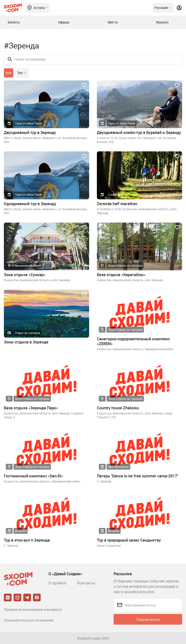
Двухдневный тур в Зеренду (30, 132)
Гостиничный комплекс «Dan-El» (33, 476)
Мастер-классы (118, 467)
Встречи (21, 531)
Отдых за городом (27, 333)
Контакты (86, 583)
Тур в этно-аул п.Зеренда (27, 540)
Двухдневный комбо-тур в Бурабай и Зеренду (139, 132)
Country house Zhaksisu (118, 408)
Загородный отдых (28, 265)
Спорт (112, 194)
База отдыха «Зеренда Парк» (31, 408)
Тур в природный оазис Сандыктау (129, 540)
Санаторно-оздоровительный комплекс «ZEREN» (133, 341)
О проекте (57, 583)
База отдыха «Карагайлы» (121, 275)
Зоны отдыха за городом (125, 265)
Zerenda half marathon (117, 204)
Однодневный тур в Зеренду (30, 204)
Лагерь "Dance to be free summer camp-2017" (138, 476)
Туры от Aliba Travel (29, 123)
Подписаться (148, 619)
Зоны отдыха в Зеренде (26, 342)
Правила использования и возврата (33, 609)
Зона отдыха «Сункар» (25, 275)
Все (9, 73)
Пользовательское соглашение (29, 620)
